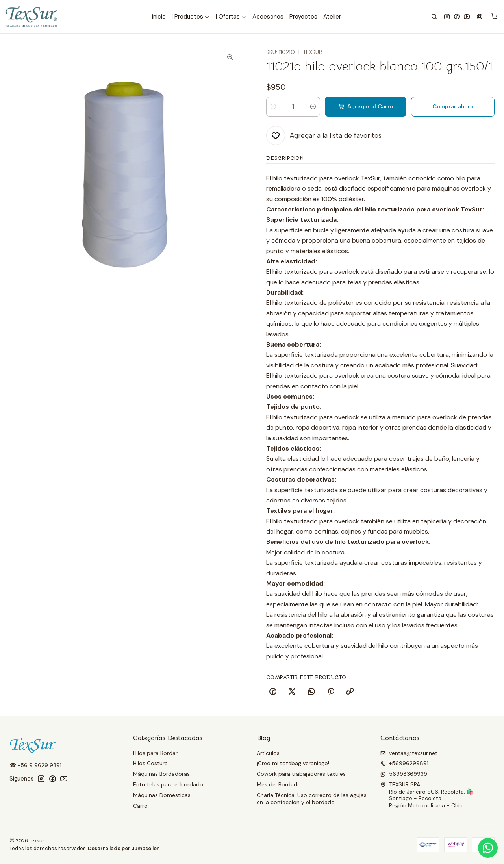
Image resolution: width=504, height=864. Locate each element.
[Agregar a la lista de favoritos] (324, 135)
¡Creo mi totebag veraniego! (293, 763)
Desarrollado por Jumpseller (123, 848)
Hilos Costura (150, 763)
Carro (140, 806)
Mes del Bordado (279, 784)
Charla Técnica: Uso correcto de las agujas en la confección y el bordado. (312, 799)
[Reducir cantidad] (273, 107)
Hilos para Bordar (155, 753)
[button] (191, 17)
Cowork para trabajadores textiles (301, 774)
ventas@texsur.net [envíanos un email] (409, 753)
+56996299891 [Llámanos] (404, 763)
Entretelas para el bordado (168, 784)
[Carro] (494, 17)
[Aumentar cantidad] (313, 107)
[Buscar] (434, 17)
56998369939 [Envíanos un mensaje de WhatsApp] (404, 774)
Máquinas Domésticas (162, 795)
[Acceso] (480, 17)
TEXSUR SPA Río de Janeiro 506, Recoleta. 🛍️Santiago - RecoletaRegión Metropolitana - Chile (427, 795)
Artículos (268, 753)
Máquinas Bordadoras (161, 774)
